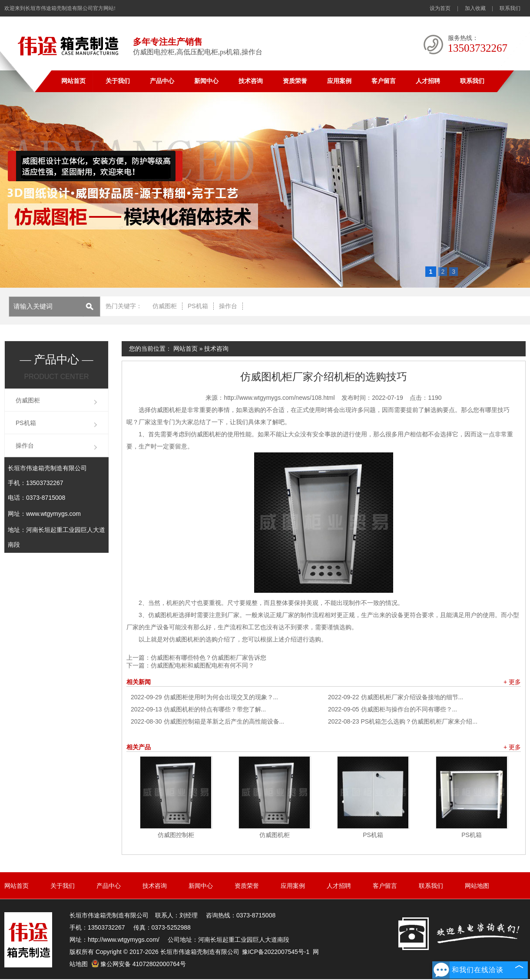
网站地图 (477, 886)
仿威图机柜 (275, 835)
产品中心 (162, 81)
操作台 (228, 306)
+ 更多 (512, 682)
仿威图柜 (165, 306)
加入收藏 (475, 8)
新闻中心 (206, 81)
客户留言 (384, 81)
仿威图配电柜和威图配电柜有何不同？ (202, 665)
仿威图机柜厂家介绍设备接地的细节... (396, 697)
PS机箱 (198, 306)
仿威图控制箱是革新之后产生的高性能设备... (207, 721)
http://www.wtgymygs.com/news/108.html (279, 398)
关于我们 (118, 81)
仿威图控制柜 (176, 835)
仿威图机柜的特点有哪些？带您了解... (198, 709)
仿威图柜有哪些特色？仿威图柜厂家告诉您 (209, 658)
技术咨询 (251, 81)
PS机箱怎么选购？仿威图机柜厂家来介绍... (403, 721)
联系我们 (510, 8)
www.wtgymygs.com (53, 514)
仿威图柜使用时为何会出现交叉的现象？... (204, 697)
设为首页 (440, 8)
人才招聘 (428, 81)
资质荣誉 (295, 81)
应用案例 (339, 81)
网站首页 (73, 81)
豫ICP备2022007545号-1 (276, 952)
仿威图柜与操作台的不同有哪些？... (393, 709)
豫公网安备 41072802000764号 (139, 964)
